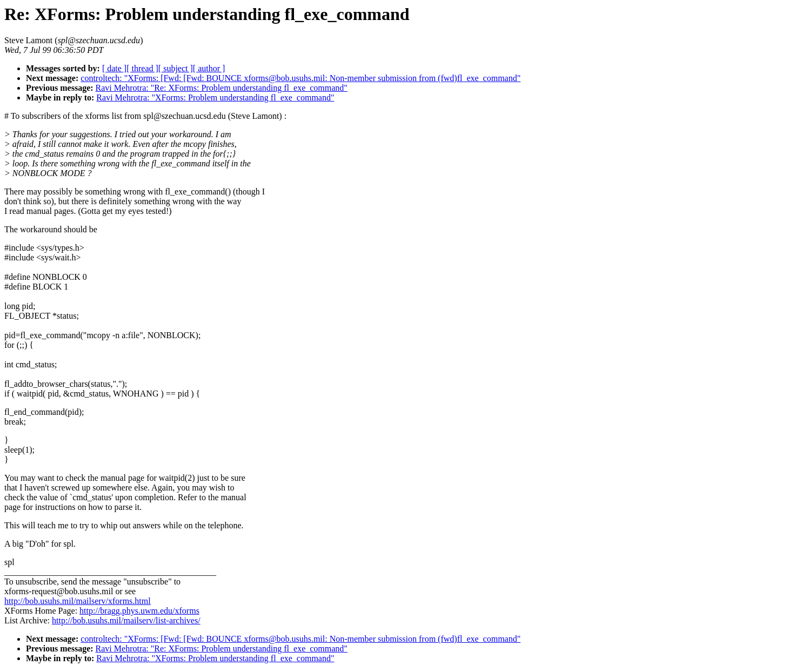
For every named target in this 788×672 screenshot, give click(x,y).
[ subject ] (176, 68)
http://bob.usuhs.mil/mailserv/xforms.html (78, 601)
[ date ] (114, 68)
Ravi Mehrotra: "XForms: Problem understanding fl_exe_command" (215, 98)
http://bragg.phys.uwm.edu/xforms (139, 611)
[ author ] (209, 68)
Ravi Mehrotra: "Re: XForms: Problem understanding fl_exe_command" (222, 88)
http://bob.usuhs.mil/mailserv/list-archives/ (126, 620)
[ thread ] (142, 68)
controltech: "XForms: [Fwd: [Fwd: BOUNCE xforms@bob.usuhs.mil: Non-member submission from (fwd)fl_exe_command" (300, 78)
